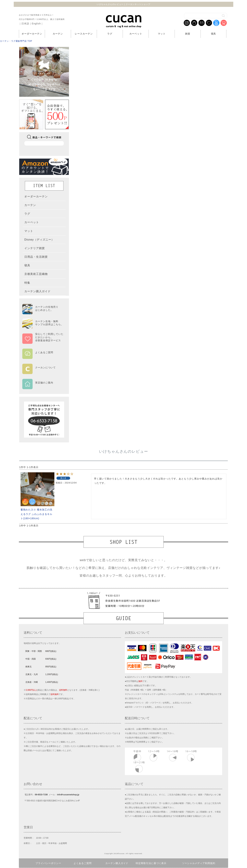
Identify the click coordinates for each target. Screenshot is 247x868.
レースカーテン (84, 34)
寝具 (214, 34)
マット (162, 34)
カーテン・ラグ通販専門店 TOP (16, 41)
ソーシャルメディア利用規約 (199, 863)
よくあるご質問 (83, 863)
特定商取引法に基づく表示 (151, 863)
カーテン (58, 34)
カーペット (136, 34)
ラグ (110, 34)
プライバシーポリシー (48, 863)
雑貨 (188, 34)
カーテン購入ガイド (117, 863)
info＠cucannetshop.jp (68, 795)
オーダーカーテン (32, 34)
